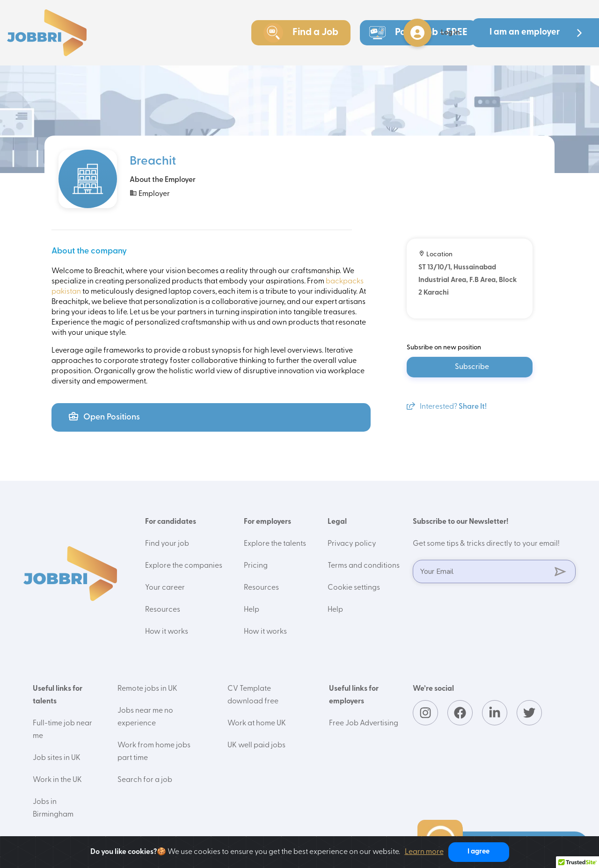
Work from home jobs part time (154, 752)
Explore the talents (275, 544)
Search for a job (145, 780)
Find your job (167, 544)
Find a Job (301, 33)
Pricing (256, 566)
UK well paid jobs (256, 745)
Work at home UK (257, 723)
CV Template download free (253, 695)
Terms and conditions (364, 566)
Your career (165, 588)
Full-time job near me (62, 730)
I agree (478, 852)
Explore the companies (184, 566)
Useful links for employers (354, 695)
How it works (167, 632)
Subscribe (472, 367)
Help (252, 610)
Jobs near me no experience (145, 717)
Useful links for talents (58, 695)
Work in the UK (57, 780)
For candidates (171, 522)
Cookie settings (354, 588)
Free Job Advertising (364, 723)
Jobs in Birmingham (53, 808)
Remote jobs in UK (147, 689)
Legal (337, 522)
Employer (150, 193)
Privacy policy (352, 544)
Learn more (424, 852)
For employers (267, 522)
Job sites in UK (57, 758)
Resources (163, 610)
